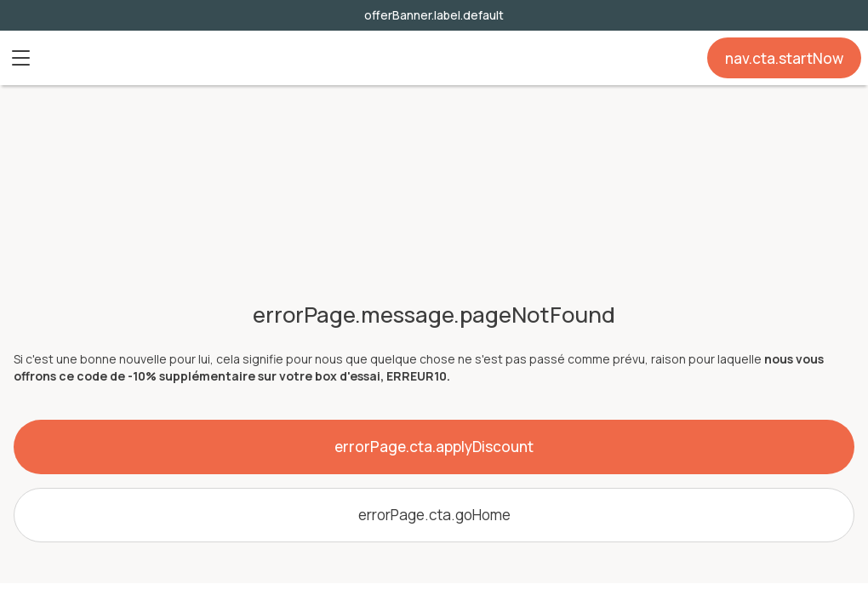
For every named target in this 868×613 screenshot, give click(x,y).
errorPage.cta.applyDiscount (434, 447)
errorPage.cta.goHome (434, 515)
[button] (20, 58)
